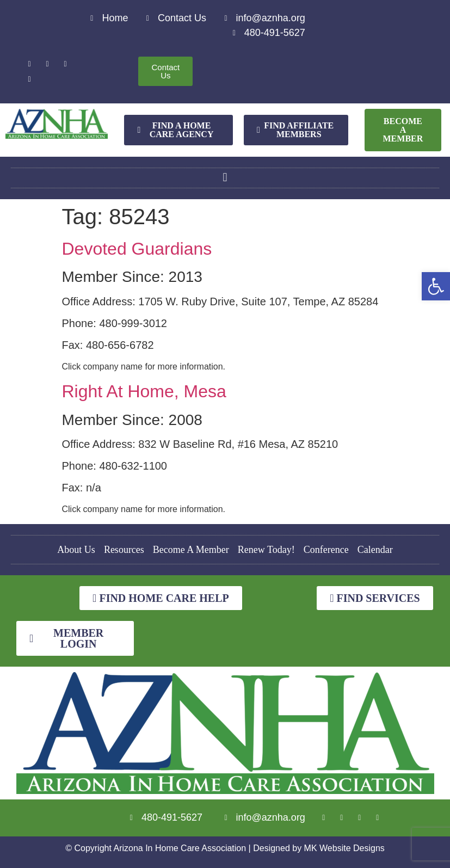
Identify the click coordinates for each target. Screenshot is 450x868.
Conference (326, 550)
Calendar (375, 550)
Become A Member (191, 550)
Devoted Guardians (137, 249)
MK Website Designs (344, 848)
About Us (76, 550)
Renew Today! (266, 550)
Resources (124, 550)
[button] (436, 286)
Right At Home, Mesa (144, 391)
